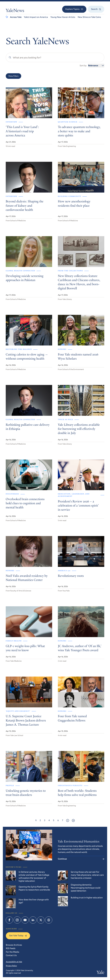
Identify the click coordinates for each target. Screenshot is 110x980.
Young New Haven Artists (63, 17)
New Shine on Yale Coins (89, 17)
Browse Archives (14, 945)
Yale (100, 973)
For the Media (12, 952)
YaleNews (15, 11)
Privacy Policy (11, 966)
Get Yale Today (18, 936)
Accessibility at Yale (14, 962)
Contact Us (11, 955)
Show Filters (13, 76)
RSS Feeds (11, 948)
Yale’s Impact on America (36, 17)
